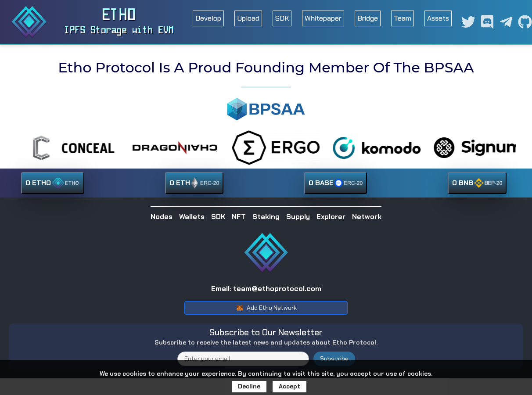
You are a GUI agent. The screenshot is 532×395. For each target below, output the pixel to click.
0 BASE (336, 183)
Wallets (192, 217)
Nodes (162, 217)
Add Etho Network (266, 308)
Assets (438, 18)
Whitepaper (323, 18)
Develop (208, 18)
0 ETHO (53, 183)
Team (403, 18)
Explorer (331, 217)
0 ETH (194, 183)
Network (367, 217)
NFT (239, 217)
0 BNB (477, 183)
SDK (282, 18)
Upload (248, 18)
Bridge (368, 18)
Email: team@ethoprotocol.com (266, 289)
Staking (266, 217)
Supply (298, 217)
